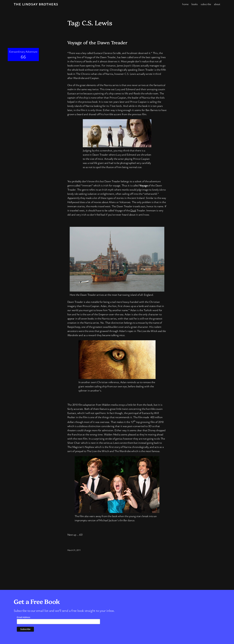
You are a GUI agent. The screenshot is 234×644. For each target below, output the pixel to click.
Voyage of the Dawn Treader (97, 42)
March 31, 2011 (74, 550)
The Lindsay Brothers (36, 4)
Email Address (24, 617)
